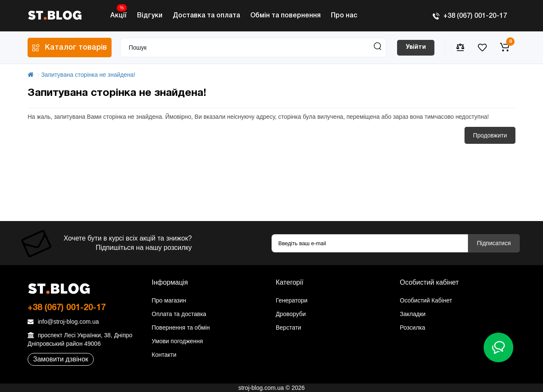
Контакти (164, 355)
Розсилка (413, 328)
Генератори (292, 300)
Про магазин (169, 300)
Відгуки (150, 16)
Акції (119, 13)
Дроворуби (291, 314)
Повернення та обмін (181, 328)
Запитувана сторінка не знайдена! (88, 75)
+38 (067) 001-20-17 (470, 16)
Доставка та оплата (206, 16)
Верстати (288, 328)
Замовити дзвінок (61, 359)
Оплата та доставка (179, 314)
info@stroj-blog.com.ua (63, 322)
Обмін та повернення (285, 16)
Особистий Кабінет (426, 300)
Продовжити (490, 135)
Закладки (413, 314)
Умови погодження (178, 341)
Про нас (344, 16)
